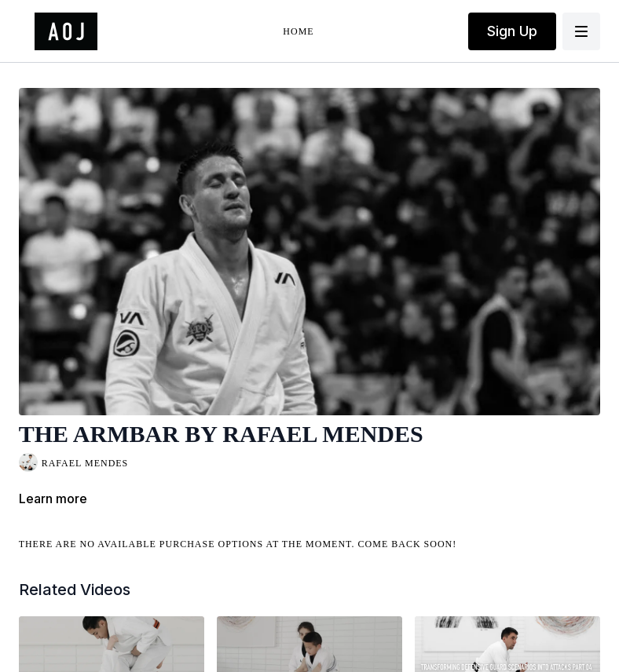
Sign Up (512, 31)
